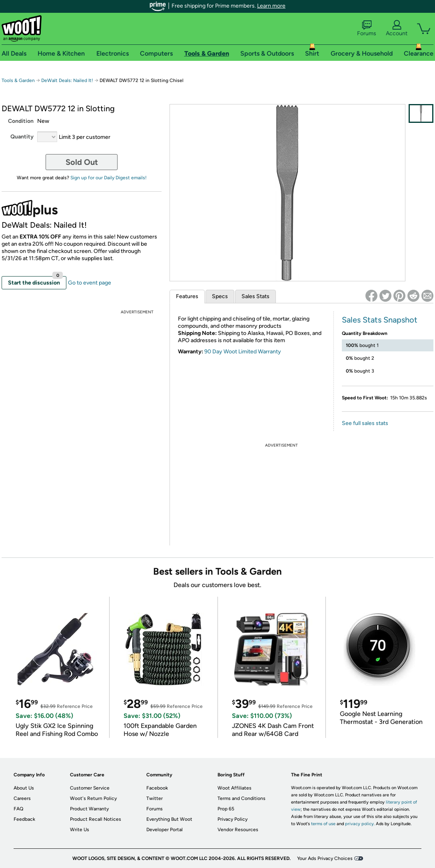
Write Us (80, 830)
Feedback (24, 819)
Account (397, 28)
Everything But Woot (169, 819)
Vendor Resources (238, 830)
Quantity (22, 137)
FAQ (18, 809)
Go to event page (90, 283)
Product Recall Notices (96, 819)
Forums (367, 28)
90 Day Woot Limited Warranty (243, 352)
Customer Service (90, 788)
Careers (22, 798)
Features (187, 296)
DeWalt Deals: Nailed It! (67, 80)
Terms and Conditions (241, 798)
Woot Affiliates (234, 788)
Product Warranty (89, 809)
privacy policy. (360, 824)
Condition (21, 121)
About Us (24, 788)
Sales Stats (255, 296)
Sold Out (82, 162)
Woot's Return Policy (93, 798)
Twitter (155, 798)
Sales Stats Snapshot (380, 320)
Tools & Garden (18, 80)
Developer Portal (165, 830)
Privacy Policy (232, 819)
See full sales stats (365, 423)
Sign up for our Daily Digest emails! (109, 178)
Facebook (157, 788)
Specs (220, 296)
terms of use (323, 824)
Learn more (271, 6)
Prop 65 (226, 809)
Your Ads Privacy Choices (325, 858)
